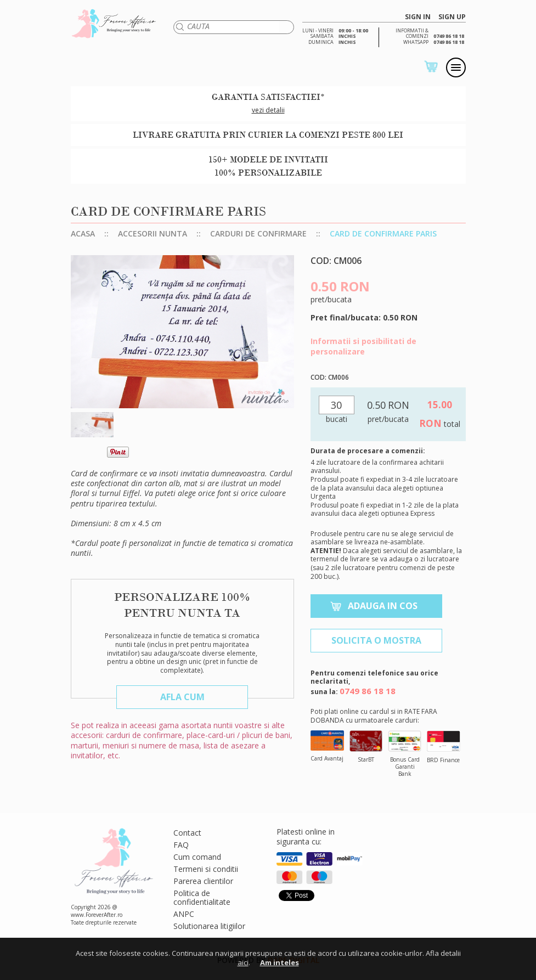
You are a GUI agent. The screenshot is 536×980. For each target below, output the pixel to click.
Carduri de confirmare (258, 233)
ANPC (184, 914)
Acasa (83, 233)
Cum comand (197, 857)
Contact (187, 833)
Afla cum (182, 697)
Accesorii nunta (153, 233)
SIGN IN (418, 17)
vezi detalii (268, 110)
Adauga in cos (383, 606)
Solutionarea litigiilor (209, 926)
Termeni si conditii (206, 869)
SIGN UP (452, 17)
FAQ (181, 845)
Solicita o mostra (376, 640)
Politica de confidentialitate (202, 897)
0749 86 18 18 (368, 691)
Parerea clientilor (203, 881)
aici (243, 962)
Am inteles (280, 962)
